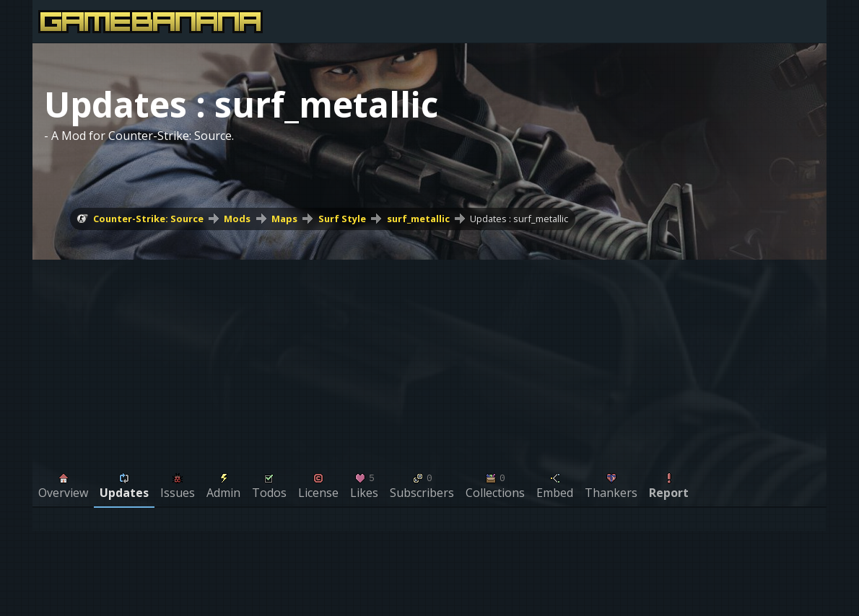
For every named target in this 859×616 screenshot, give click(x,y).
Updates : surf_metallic (519, 219)
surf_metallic (418, 219)
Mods (237, 219)
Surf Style (342, 219)
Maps (284, 219)
